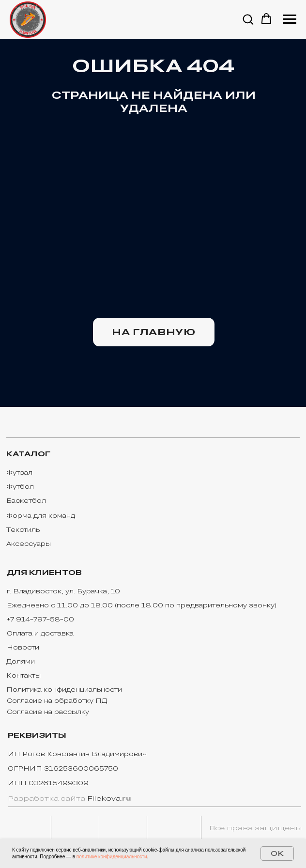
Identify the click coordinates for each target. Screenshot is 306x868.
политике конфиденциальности (112, 857)
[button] (248, 19)
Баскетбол (26, 500)
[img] (26, 828)
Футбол (20, 486)
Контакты (23, 675)
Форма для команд (41, 515)
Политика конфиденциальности (64, 689)
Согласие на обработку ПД (57, 700)
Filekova (104, 798)
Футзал (19, 472)
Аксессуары (29, 543)
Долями (21, 661)
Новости (23, 647)
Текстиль (23, 529)
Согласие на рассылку (48, 712)
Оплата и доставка (40, 633)
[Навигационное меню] (290, 19)
